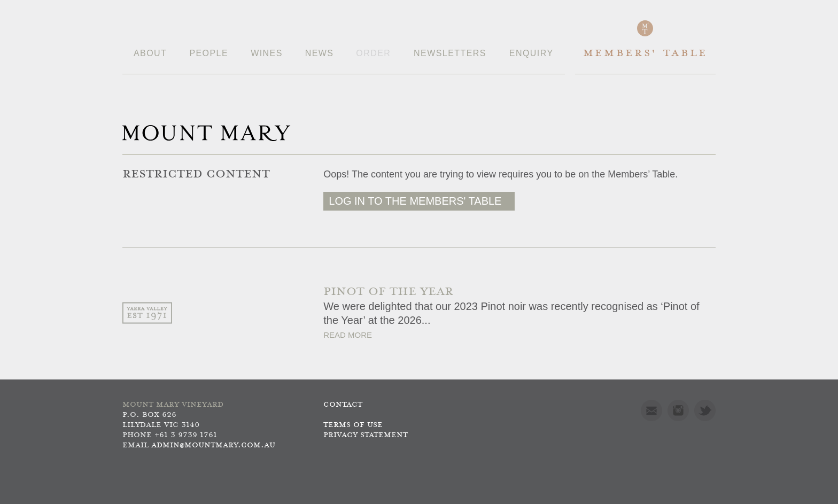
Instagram (678, 410)
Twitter (705, 410)
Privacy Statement (366, 435)
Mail (651, 410)
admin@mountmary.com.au (213, 445)
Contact (343, 405)
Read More (348, 335)
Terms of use (353, 425)
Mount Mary (206, 133)
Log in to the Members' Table (415, 201)
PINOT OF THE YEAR (388, 292)
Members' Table (645, 54)
